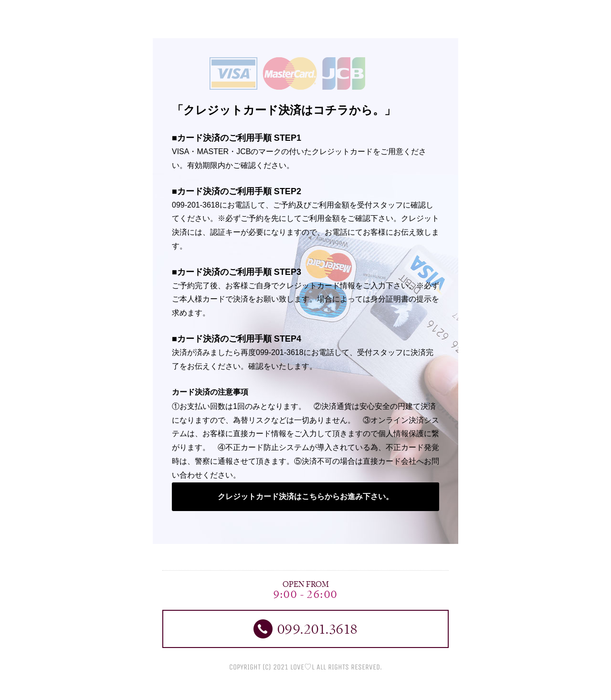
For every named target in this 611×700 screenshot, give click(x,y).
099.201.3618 (306, 629)
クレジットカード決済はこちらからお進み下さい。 (305, 496)
